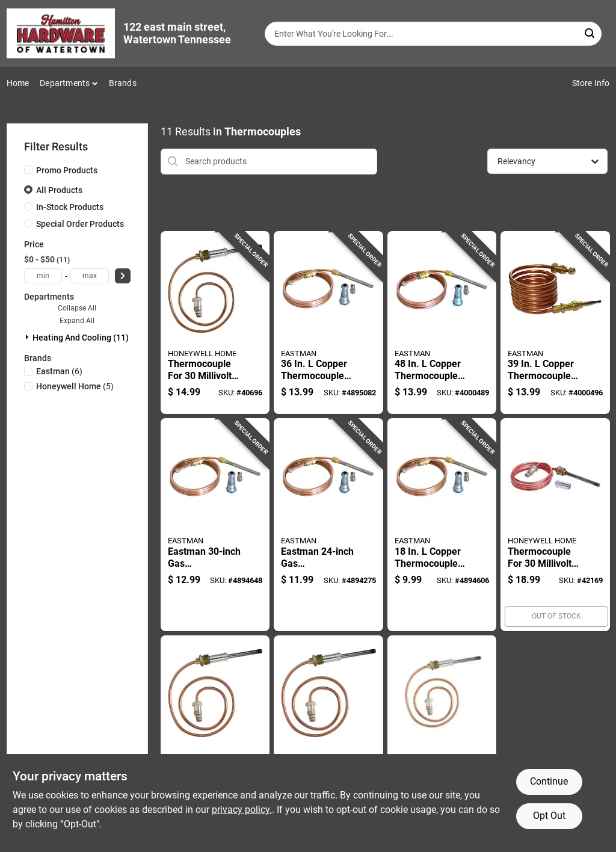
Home (18, 83)
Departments (65, 83)
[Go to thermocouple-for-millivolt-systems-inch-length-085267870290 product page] (442, 742)
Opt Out (549, 816)
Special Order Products (80, 224)
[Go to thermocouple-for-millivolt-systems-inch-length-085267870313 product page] (215, 742)
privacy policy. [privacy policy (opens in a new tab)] (242, 810)
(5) (75, 386)
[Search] (590, 33)
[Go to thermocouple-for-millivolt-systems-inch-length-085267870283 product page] (215, 323)
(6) (59, 371)
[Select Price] (123, 276)
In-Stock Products (70, 207)
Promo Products (67, 170)
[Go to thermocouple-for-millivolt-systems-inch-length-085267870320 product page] (555, 525)
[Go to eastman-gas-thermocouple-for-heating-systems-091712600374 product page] (215, 525)
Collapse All (77, 308)
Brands (123, 83)
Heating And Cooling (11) (81, 338)
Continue (549, 781)
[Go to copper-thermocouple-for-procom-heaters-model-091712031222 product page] (555, 323)
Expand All (77, 321)
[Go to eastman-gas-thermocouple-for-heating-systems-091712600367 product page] (328, 525)
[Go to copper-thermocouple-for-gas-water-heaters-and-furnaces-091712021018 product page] (442, 323)
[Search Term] (433, 34)
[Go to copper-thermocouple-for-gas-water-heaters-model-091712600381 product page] (328, 323)
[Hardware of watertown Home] (61, 33)
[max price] (90, 276)
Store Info (591, 83)
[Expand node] (28, 337)
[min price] (43, 276)
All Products (59, 190)
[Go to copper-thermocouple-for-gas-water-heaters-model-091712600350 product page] (442, 525)
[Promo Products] (28, 170)
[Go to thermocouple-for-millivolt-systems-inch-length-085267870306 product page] (328, 742)
